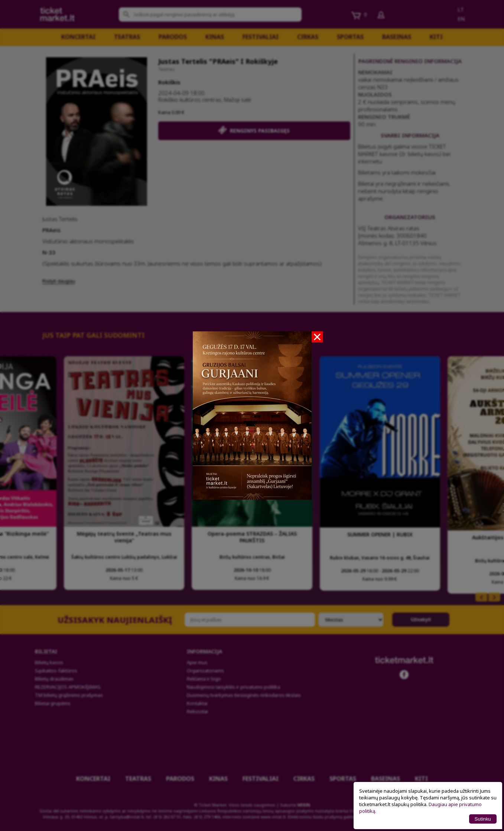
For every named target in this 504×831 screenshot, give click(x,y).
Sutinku (483, 819)
